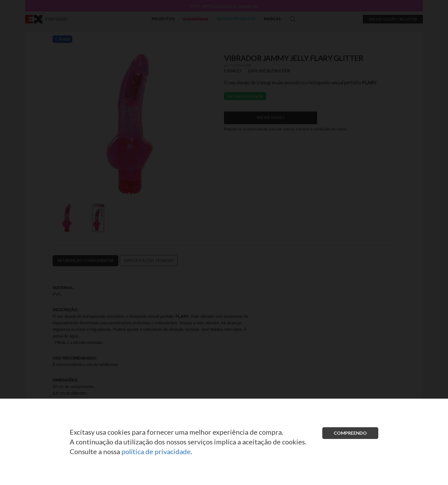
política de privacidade (156, 451)
